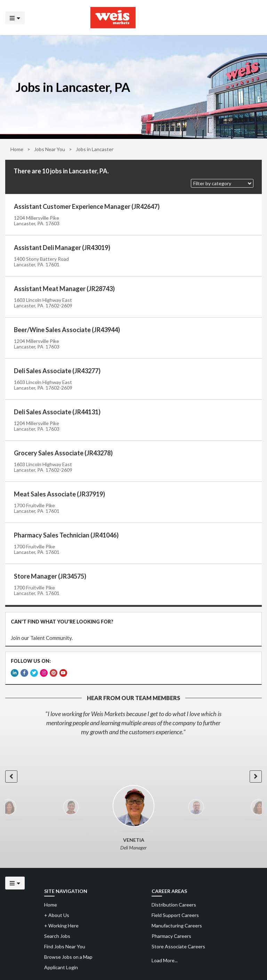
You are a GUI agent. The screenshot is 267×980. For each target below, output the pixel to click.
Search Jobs (57, 936)
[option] (133, 723)
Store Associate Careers (178, 946)
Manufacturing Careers (177, 926)
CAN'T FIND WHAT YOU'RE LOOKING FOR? (62, 622)
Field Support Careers (175, 915)
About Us (57, 915)
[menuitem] (205, 905)
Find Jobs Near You (65, 946)
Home (17, 149)
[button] (222, 183)
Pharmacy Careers (171, 936)
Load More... (165, 960)
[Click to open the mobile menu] (15, 18)
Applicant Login (61, 967)
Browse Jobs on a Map (68, 957)
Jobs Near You (50, 149)
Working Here (61, 926)
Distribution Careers (174, 905)
